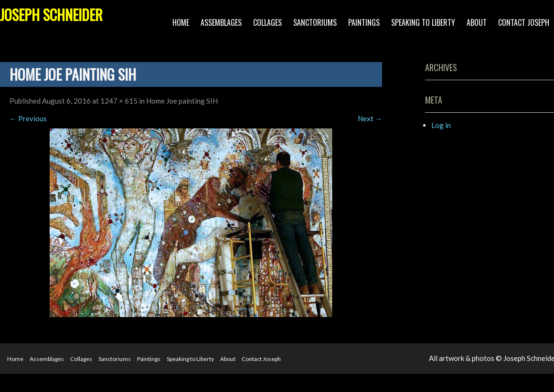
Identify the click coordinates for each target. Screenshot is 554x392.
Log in (441, 125)
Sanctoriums (315, 22)
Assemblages (221, 22)
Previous (28, 118)
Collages (267, 22)
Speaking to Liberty (423, 22)
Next (370, 118)
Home (181, 22)
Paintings (364, 22)
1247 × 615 (119, 101)
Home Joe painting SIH (182, 101)
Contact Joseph (524, 22)
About (477, 22)
